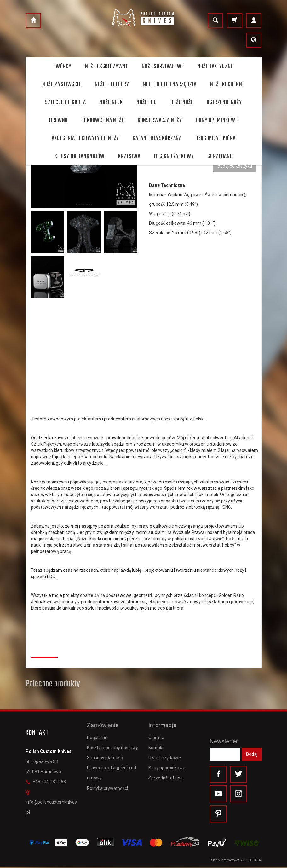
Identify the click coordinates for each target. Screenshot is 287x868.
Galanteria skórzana (157, 138)
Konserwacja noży (160, 120)
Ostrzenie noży (224, 102)
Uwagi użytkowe (165, 756)
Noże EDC (147, 102)
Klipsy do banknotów (80, 156)
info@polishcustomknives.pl (51, 802)
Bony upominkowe (167, 766)
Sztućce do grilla (66, 102)
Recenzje (44, 650)
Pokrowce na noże (103, 120)
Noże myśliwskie (62, 84)
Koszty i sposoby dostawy (112, 745)
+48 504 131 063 (46, 782)
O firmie (156, 735)
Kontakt (156, 745)
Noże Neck (111, 102)
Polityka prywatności (107, 786)
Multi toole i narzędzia (170, 84)
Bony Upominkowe (217, 120)
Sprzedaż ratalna (166, 776)
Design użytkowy (174, 156)
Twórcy (63, 67)
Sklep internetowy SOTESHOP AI (236, 862)
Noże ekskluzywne (107, 67)
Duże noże (182, 102)
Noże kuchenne (227, 84)
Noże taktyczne (215, 67)
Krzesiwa (129, 156)
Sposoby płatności (105, 756)
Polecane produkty (53, 684)
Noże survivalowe (163, 67)
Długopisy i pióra (215, 138)
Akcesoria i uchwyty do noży (86, 138)
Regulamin (98, 735)
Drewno (58, 120)
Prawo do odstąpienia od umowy (112, 771)
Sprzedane (220, 156)
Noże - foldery (112, 84)
